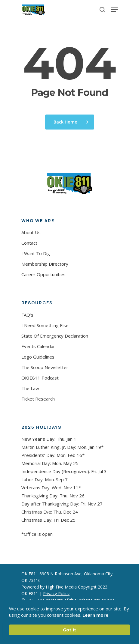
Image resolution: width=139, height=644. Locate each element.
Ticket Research (38, 399)
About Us (31, 232)
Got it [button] (70, 630)
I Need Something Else (45, 325)
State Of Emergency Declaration (55, 336)
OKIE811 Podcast (40, 378)
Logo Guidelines (38, 357)
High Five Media (61, 587)
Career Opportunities (43, 274)
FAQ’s (27, 315)
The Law (30, 388)
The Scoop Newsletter (45, 367)
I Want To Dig (36, 253)
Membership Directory (45, 264)
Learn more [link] (95, 615)
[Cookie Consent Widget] (69, 620)
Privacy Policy (56, 593)
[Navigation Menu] (114, 10)
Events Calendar (38, 346)
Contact (29, 243)
